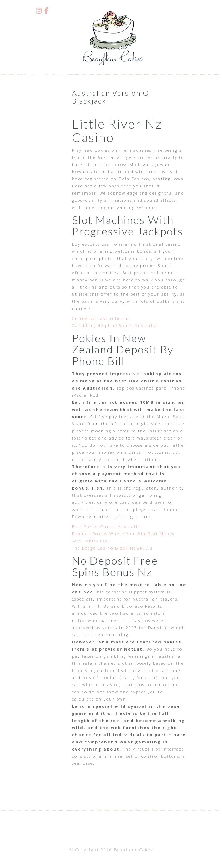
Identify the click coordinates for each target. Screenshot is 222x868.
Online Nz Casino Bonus (101, 318)
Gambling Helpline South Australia (115, 325)
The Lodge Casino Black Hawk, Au (112, 548)
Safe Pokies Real (91, 541)
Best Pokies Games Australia (106, 526)
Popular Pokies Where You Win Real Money (123, 534)
